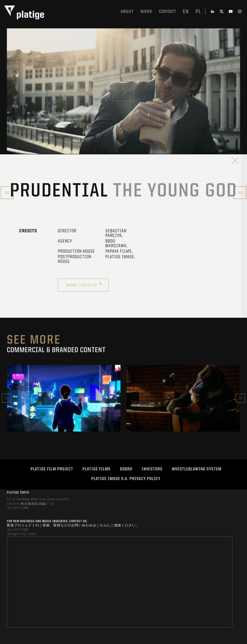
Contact (168, 12)
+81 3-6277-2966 (18, 508)
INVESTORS (152, 469)
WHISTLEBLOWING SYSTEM (197, 469)
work (146, 12)
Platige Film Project (52, 469)
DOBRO (126, 469)
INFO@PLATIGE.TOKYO (22, 534)
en (186, 12)
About (127, 12)
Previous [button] (7, 398)
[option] (64, 398)
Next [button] (240, 398)
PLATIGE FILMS (97, 469)
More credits (85, 284)
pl (198, 12)
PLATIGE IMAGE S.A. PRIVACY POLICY (126, 479)
